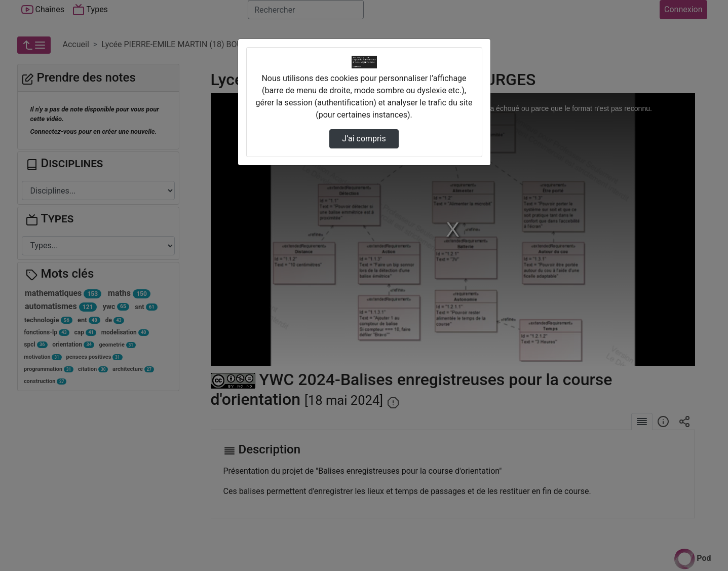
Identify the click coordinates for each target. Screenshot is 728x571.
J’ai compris (364, 139)
